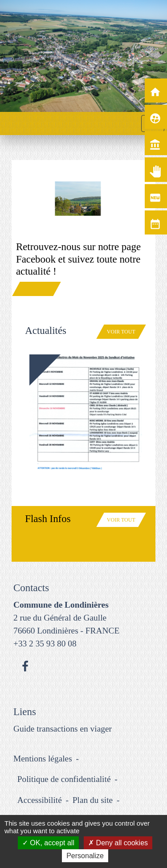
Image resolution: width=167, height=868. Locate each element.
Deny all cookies (118, 843)
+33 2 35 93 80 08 (45, 644)
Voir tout (121, 332)
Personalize (85, 856)
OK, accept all (48, 843)
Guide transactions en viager (63, 729)
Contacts (31, 588)
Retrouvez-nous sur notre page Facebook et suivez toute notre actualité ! (78, 259)
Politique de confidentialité (64, 779)
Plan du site (93, 800)
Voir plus (37, 289)
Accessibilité (40, 800)
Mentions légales (43, 759)
